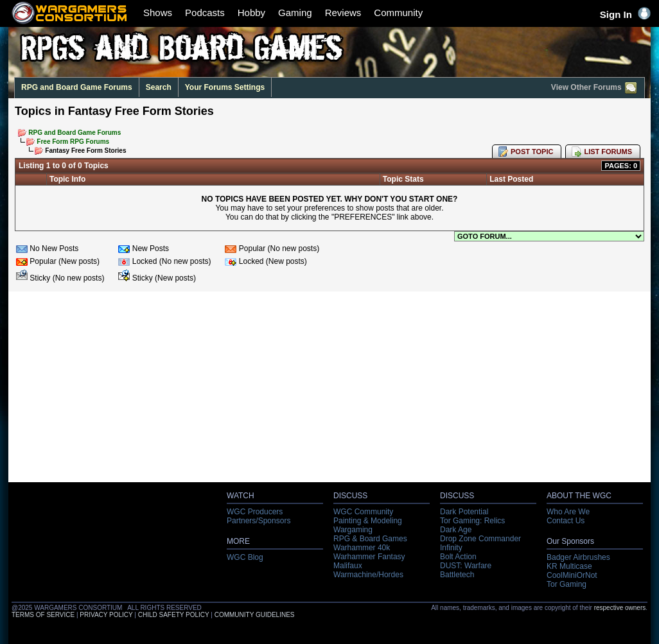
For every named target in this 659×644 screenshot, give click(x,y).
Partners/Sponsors (259, 521)
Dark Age (456, 530)
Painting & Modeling (368, 521)
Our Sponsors (570, 541)
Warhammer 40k (362, 548)
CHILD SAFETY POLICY (174, 615)
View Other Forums (594, 88)
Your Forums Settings (225, 87)
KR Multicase (569, 566)
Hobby (251, 13)
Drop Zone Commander (480, 539)
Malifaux (348, 566)
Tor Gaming (567, 584)
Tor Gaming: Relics (472, 521)
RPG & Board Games (370, 539)
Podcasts (205, 13)
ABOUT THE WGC (579, 496)
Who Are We (568, 512)
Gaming (295, 13)
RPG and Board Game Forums (77, 87)
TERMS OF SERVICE (43, 615)
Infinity (451, 548)
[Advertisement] (329, 390)
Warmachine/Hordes (368, 575)
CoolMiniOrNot (572, 575)
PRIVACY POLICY (106, 615)
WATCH (241, 496)
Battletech (457, 575)
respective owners (620, 608)
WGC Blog (245, 557)
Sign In (625, 14)
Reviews (343, 13)
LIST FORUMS (608, 152)
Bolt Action (458, 557)
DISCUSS (350, 496)
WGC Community (363, 512)
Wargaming (353, 530)
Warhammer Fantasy (369, 557)
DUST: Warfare (466, 566)
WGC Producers (255, 512)
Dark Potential (464, 512)
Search (159, 87)
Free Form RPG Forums (73, 142)
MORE (238, 541)
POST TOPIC (532, 152)
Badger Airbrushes (578, 557)
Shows (158, 13)
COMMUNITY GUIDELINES (255, 615)
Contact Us (566, 521)
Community (398, 13)
